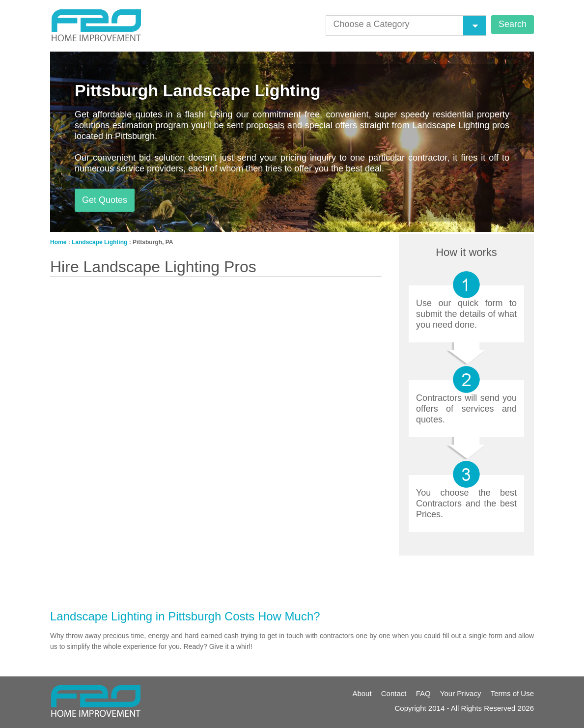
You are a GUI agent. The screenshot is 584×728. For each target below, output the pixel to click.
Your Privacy (461, 693)
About (362, 693)
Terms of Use (512, 693)
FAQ (423, 693)
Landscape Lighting (99, 242)
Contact (394, 693)
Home (58, 242)
